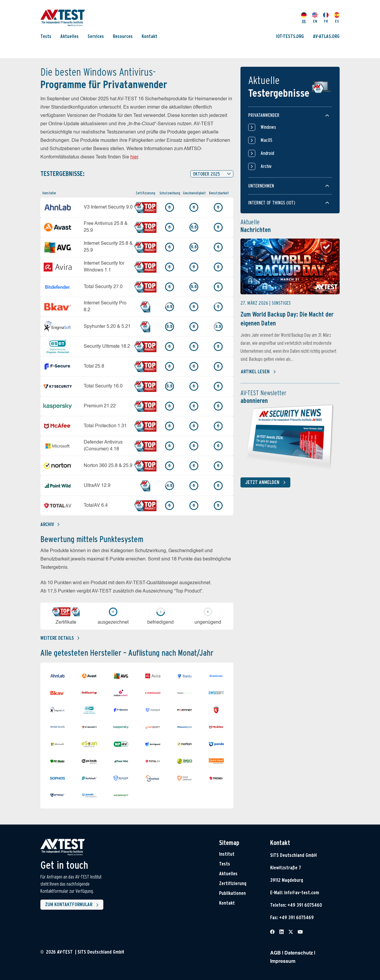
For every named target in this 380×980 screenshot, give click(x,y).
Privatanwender (264, 115)
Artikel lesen (258, 372)
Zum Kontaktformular (73, 905)
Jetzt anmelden (267, 482)
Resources (123, 36)
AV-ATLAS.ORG (326, 36)
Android (261, 153)
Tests (46, 36)
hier (134, 157)
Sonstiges (281, 303)
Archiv (50, 524)
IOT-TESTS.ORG (290, 36)
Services (96, 36)
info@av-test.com (302, 893)
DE (304, 18)
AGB (275, 953)
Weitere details (60, 638)
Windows (262, 127)
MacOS (260, 140)
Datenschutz (299, 953)
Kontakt (149, 36)
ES (337, 18)
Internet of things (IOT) (272, 203)
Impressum (283, 962)
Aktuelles (69, 36)
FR (326, 18)
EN (315, 18)
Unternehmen (261, 186)
